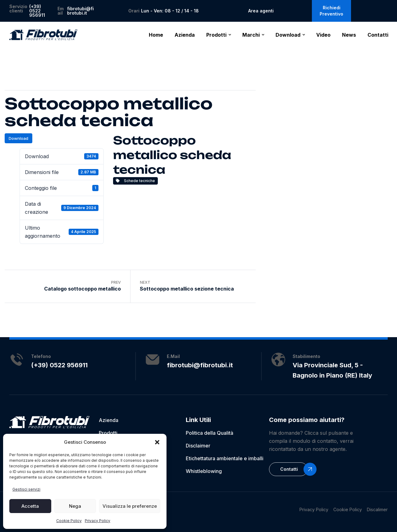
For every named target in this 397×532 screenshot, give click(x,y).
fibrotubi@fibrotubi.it (80, 11)
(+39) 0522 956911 (37, 11)
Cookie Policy (69, 521)
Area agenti (261, 11)
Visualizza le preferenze (130, 506)
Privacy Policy (98, 521)
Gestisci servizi (26, 489)
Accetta (30, 506)
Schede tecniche (135, 181)
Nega (75, 506)
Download (18, 138)
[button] (157, 442)
